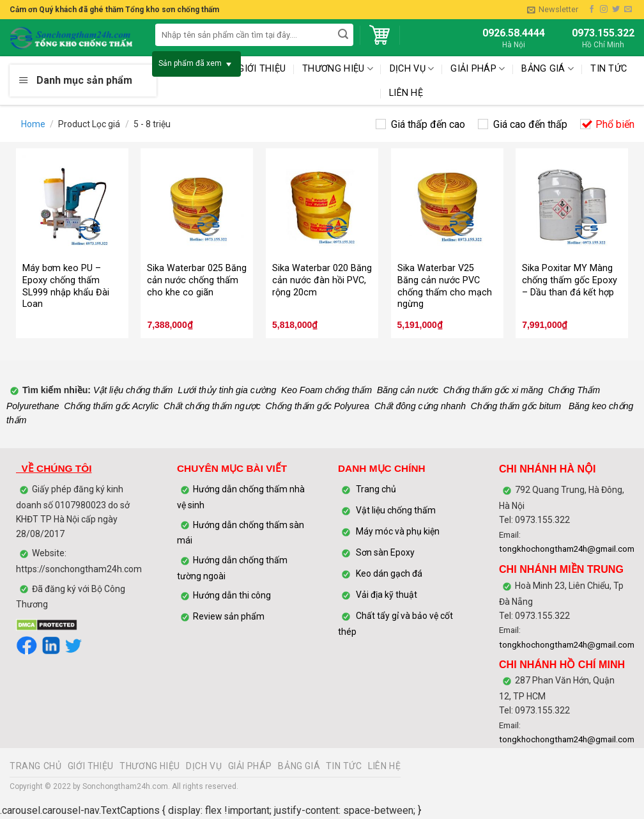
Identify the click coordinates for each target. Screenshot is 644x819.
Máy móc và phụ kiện (397, 531)
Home (33, 124)
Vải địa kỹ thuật (387, 595)
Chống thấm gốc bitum (516, 406)
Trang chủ (376, 489)
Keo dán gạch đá (389, 573)
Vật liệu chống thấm (132, 390)
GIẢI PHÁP (250, 766)
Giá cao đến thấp (530, 124)
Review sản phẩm (229, 616)
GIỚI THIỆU (91, 766)
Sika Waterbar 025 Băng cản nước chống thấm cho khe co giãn (197, 280)
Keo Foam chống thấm (326, 390)
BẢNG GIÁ (548, 69)
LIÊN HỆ (406, 93)
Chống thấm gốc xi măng (493, 390)
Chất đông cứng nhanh (420, 406)
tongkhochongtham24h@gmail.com (567, 549)
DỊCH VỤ (204, 766)
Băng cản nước (408, 390)
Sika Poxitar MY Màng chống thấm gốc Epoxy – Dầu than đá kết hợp (570, 280)
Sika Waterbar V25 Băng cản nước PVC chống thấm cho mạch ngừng (445, 286)
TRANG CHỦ (36, 766)
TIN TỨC (609, 69)
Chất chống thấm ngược (212, 406)
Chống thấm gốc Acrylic (111, 406)
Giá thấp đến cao (428, 124)
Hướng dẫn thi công (233, 595)
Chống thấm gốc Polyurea (318, 406)
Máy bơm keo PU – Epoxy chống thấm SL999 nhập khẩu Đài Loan (66, 286)
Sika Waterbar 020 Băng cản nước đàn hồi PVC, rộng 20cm (322, 280)
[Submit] (343, 35)
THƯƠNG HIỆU (150, 766)
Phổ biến (615, 124)
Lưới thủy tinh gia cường (227, 390)
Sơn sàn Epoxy (385, 552)
